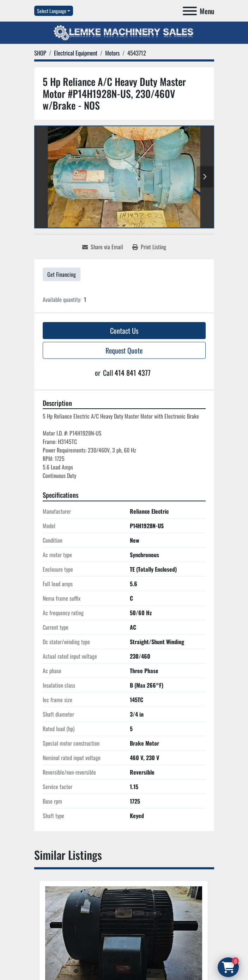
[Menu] (190, 11)
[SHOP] (40, 53)
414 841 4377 (133, 373)
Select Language (52, 11)
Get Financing (62, 274)
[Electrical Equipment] (76, 53)
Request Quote (124, 350)
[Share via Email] (103, 247)
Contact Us (124, 331)
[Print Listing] (149, 247)
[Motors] (112, 53)
